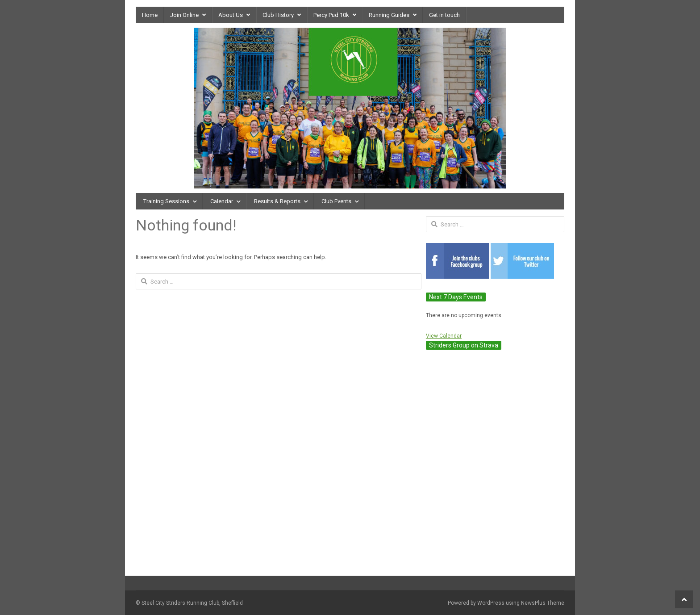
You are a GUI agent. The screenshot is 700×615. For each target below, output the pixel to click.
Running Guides (389, 15)
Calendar (222, 201)
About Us (231, 15)
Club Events (336, 201)
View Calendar (444, 336)
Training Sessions (166, 201)
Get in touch (444, 15)
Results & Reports (277, 201)
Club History (278, 15)
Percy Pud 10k (331, 15)
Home (150, 15)
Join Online (184, 15)
